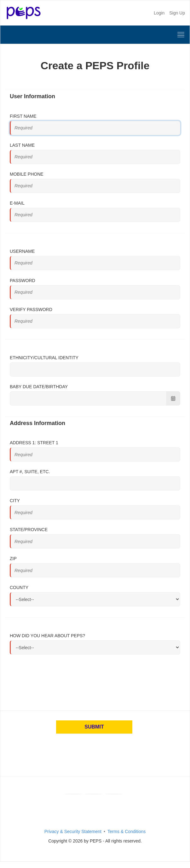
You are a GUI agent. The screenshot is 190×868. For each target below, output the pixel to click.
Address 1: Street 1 (34, 443)
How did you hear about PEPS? (47, 636)
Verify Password (31, 309)
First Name (23, 116)
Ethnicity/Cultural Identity (44, 358)
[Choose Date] (173, 398)
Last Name (22, 145)
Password (23, 281)
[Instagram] (114, 794)
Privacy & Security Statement (73, 831)
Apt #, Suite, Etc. (30, 472)
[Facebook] (73, 794)
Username (22, 251)
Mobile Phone (27, 174)
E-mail (17, 203)
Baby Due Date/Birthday (39, 387)
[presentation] (58, 680)
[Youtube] (94, 794)
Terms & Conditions (127, 831)
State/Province (29, 530)
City (15, 501)
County (19, 587)
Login (159, 13)
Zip (13, 559)
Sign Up (177, 13)
